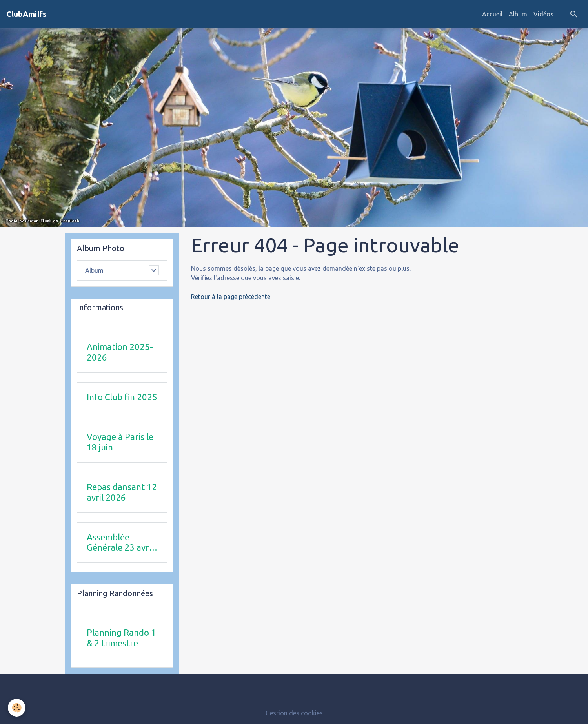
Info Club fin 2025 (122, 397)
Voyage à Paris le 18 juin (120, 442)
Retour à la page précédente (231, 297)
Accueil (492, 14)
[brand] (26, 14)
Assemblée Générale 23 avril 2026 (120, 543)
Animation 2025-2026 (120, 352)
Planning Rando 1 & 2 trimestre (121, 638)
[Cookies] (17, 708)
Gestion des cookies (294, 713)
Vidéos (543, 14)
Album (518, 14)
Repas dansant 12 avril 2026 (122, 492)
